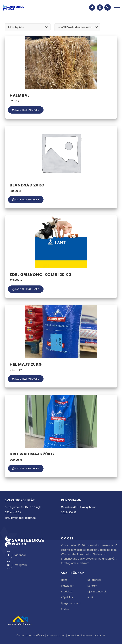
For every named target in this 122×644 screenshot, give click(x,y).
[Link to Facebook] (92, 8)
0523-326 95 (69, 514)
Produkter (67, 593)
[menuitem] (117, 8)
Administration (56, 637)
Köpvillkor (67, 599)
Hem (64, 582)
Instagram (16, 567)
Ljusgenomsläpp (71, 605)
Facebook (16, 557)
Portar (65, 611)
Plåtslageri (68, 587)
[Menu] (117, 8)
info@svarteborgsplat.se (20, 520)
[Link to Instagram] (100, 8)
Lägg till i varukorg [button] (27, 110)
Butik (90, 599)
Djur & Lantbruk (97, 593)
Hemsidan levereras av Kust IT (87, 637)
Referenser (94, 582)
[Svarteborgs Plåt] (13, 8)
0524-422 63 (13, 514)
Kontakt (92, 587)
